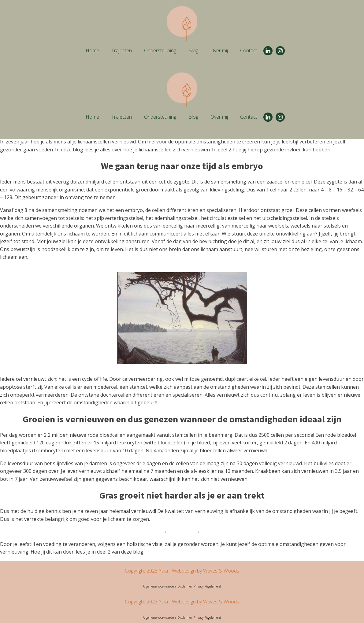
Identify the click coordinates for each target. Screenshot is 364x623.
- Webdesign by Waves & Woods (204, 571)
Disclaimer (185, 586)
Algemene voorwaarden (159, 586)
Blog (193, 50)
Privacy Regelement (207, 586)
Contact (249, 50)
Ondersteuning (160, 50)
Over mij (219, 50)
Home (92, 50)
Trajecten (122, 50)
